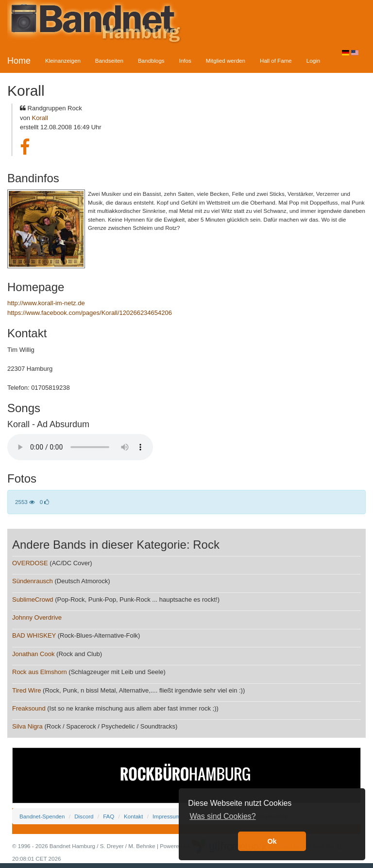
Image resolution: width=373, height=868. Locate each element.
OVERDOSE (30, 563)
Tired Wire (26, 690)
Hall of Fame (276, 61)
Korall (40, 118)
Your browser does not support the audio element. (80, 447)
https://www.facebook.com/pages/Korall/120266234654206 (90, 313)
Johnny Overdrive (37, 617)
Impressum (166, 816)
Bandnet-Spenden (42, 816)
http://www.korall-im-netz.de (46, 303)
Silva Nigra (27, 726)
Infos (185, 61)
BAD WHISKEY (34, 635)
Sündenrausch (33, 581)
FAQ (109, 816)
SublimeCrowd (33, 599)
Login (313, 61)
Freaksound (29, 708)
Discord (84, 816)
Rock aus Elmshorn (40, 672)
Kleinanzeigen (63, 61)
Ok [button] (272, 841)
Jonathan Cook (33, 654)
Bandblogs (151, 61)
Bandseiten (109, 61)
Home (19, 61)
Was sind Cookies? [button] (222, 816)
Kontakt (133, 816)
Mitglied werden (226, 61)
